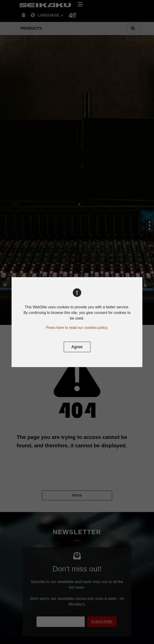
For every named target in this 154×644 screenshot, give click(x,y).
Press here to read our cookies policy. (77, 327)
